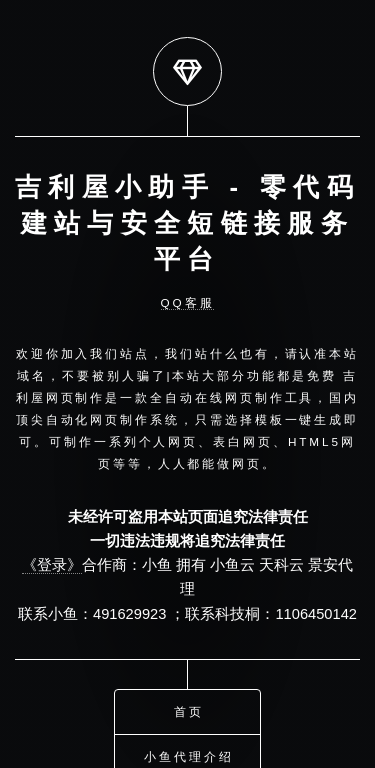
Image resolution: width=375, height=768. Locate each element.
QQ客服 (188, 302)
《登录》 (52, 565)
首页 (189, 708)
